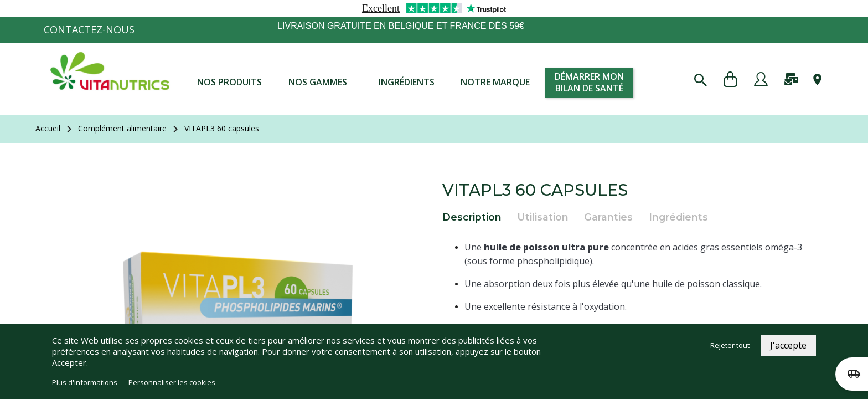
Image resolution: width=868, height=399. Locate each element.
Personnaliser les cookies (172, 382)
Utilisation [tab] (543, 217)
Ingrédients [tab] (678, 217)
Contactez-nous (89, 29)
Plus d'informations (85, 382)
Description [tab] (472, 217)
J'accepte (788, 345)
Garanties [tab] (608, 217)
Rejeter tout (730, 345)
